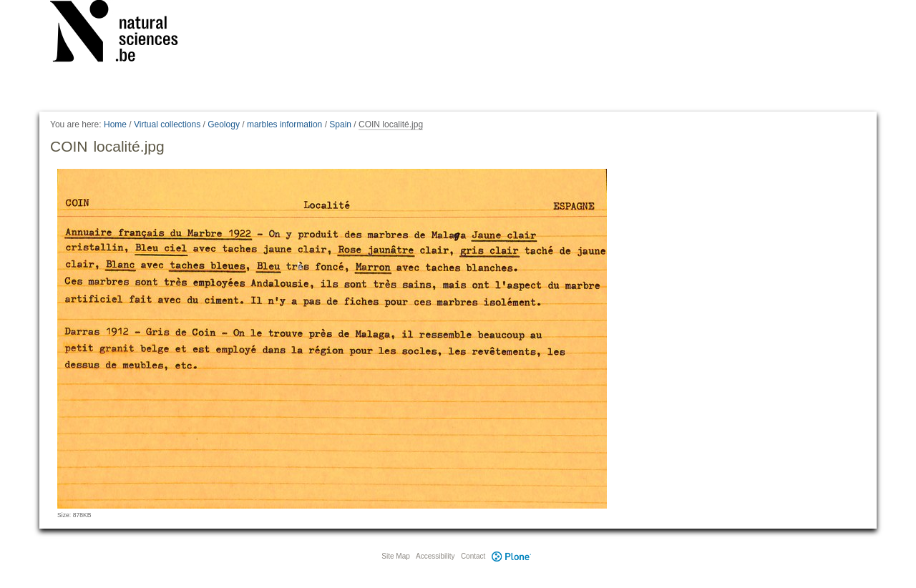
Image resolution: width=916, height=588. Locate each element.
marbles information (284, 124)
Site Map (395, 556)
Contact (473, 556)
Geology (224, 124)
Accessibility (435, 556)
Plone (511, 556)
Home (115, 124)
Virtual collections (167, 124)
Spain (340, 124)
